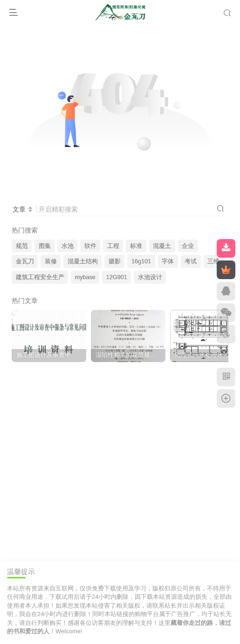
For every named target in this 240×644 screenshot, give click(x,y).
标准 (136, 246)
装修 (51, 261)
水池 (68, 246)
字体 (168, 261)
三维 (213, 261)
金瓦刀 (25, 261)
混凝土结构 (83, 261)
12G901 (117, 277)
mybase (85, 277)
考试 (191, 261)
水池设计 (150, 277)
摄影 (115, 261)
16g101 (141, 261)
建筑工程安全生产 (40, 277)
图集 (45, 246)
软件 (90, 246)
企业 (188, 246)
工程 (113, 246)
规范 (22, 246)
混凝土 (162, 246)
